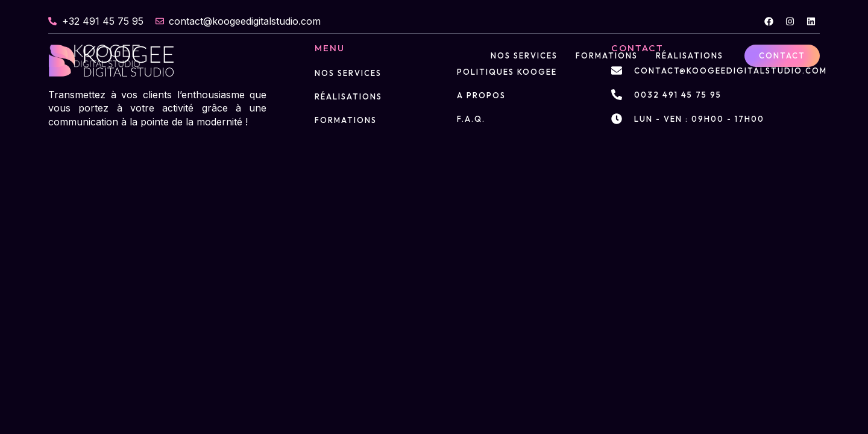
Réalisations (690, 55)
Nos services (524, 55)
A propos (481, 95)
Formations (607, 55)
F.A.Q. (471, 119)
